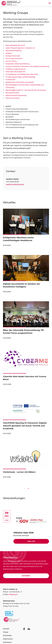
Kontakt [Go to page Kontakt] (6, 629)
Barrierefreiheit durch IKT (15, 45)
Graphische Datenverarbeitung (18, 64)
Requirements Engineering (16, 95)
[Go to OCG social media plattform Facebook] (24, 629)
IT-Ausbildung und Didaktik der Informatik (22, 74)
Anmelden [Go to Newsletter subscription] (26, 576)
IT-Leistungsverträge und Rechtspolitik (20, 77)
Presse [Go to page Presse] (6, 632)
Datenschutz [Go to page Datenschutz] (8, 639)
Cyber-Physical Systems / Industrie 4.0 (20, 48)
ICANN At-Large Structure (16, 69)
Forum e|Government (14, 58)
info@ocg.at (13, 594)
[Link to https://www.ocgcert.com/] (26, 620)
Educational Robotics (14, 51)
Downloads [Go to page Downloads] (7, 635)
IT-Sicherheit (10, 80)
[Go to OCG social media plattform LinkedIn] (29, 629)
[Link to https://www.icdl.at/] (26, 614)
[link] (26, 228)
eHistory (9, 53)
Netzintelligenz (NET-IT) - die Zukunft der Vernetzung (26, 90)
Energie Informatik (13, 56)
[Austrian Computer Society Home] (11, 3)
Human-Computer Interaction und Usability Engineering (27, 66)
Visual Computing (12, 98)
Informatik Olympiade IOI (15, 72)
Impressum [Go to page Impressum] (7, 642)
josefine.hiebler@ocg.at (15, 184)
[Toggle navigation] (50, 3)
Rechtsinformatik (12, 93)
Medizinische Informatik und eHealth (20, 82)
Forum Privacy (11, 61)
